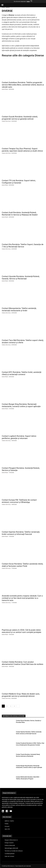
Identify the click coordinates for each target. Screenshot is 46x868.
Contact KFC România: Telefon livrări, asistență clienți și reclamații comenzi (22, 373)
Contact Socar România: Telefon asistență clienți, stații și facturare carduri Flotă (22, 565)
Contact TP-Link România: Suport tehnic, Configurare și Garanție (19, 182)
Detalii (28, 1)
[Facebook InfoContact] (7, 811)
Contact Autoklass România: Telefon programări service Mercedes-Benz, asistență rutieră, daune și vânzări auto (23, 85)
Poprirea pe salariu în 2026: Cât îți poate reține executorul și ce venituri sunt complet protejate (22, 631)
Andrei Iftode (5, 89)
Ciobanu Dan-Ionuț (6, 121)
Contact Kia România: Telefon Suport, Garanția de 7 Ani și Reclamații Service (23, 246)
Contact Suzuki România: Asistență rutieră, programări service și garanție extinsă (20, 118)
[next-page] (18, 706)
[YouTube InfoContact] (11, 811)
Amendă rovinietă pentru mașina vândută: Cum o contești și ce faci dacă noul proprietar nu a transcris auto (22, 598)
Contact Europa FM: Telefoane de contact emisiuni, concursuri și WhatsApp (19, 501)
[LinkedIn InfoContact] (3, 811)
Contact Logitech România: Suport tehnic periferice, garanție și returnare (19, 437)
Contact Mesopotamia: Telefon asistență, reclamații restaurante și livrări (19, 309)
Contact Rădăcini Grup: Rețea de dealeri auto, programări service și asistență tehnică (21, 695)
